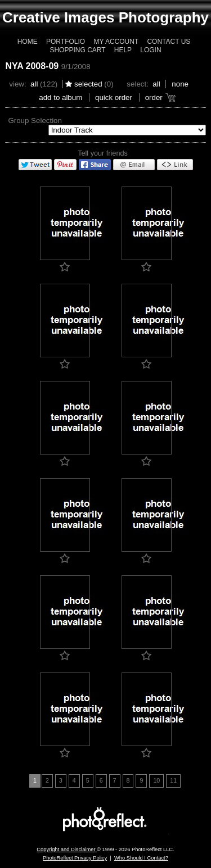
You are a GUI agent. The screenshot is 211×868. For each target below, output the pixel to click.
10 (156, 780)
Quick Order (114, 97)
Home (28, 42)
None (180, 84)
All (34, 84)
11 (173, 780)
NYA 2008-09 (32, 66)
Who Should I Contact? (141, 858)
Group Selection (35, 121)
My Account (116, 42)
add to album (60, 97)
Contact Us (169, 42)
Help (123, 50)
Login (151, 50)
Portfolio (66, 42)
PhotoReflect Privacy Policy (75, 858)
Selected (88, 84)
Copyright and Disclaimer (67, 849)
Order (154, 97)
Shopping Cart (77, 50)
